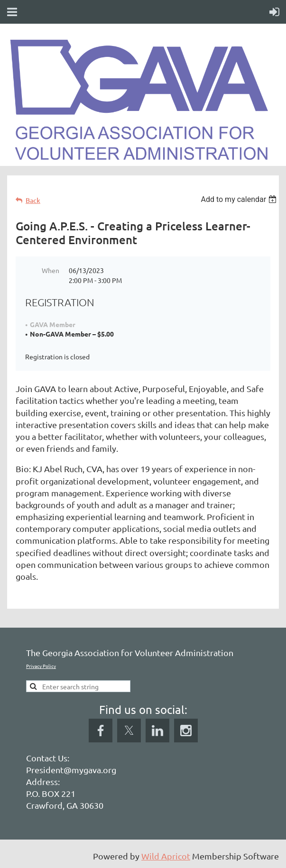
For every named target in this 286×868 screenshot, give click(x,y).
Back (33, 200)
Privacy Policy (41, 666)
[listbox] (240, 199)
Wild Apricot (166, 856)
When (51, 270)
